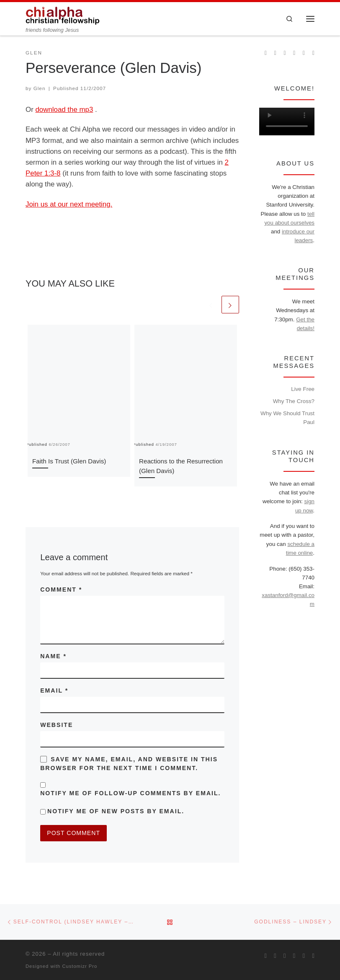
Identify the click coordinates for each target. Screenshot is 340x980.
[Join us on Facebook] (275, 53)
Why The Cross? (294, 401)
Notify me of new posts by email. (116, 811)
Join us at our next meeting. (69, 204)
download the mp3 (64, 110)
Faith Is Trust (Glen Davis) (69, 461)
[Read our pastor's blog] (313, 53)
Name (53, 656)
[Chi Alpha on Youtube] (294, 53)
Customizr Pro (80, 966)
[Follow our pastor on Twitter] (304, 53)
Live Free (303, 389)
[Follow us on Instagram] (285, 53)
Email (54, 690)
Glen (40, 88)
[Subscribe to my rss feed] (266, 53)
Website (57, 725)
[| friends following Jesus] (63, 14)
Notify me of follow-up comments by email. (130, 793)
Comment (61, 590)
